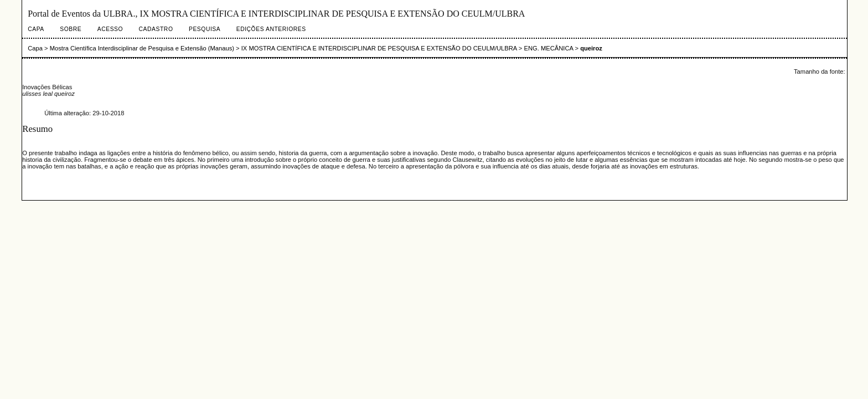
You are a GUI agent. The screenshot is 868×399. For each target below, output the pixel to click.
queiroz (591, 48)
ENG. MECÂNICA (548, 48)
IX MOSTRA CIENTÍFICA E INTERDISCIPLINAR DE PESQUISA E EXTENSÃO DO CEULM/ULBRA (379, 48)
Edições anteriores (271, 29)
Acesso (110, 29)
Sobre (71, 29)
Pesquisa (205, 29)
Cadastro (156, 29)
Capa (36, 29)
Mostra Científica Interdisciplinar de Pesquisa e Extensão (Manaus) (142, 48)
